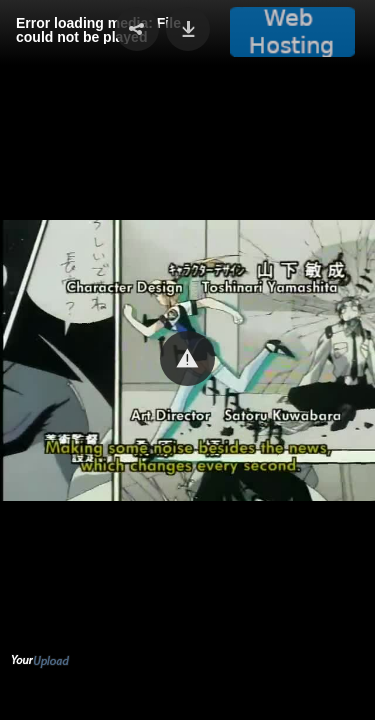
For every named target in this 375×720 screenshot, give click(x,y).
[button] (187, 358)
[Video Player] (187, 360)
